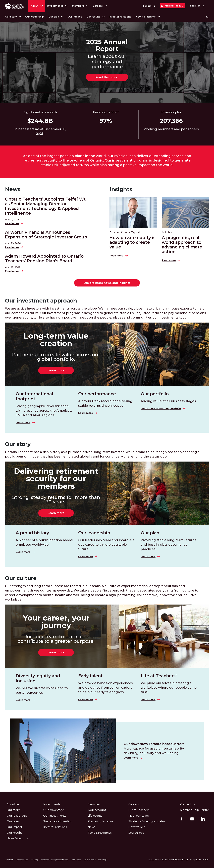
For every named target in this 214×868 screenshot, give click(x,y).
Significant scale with (40, 112)
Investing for (171, 112)
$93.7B (40, 121)
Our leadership (35, 17)
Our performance (97, 394)
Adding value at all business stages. (169, 401)
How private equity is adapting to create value (132, 242)
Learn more (56, 370)
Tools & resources (100, 833)
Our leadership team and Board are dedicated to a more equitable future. (106, 545)
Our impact (75, 17)
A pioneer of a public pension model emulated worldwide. (44, 542)
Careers (98, 6)
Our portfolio (155, 394)
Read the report (107, 77)
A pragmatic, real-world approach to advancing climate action (182, 245)
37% (106, 121)
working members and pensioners (171, 129)
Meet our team (139, 816)
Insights (121, 189)
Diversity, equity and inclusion (38, 678)
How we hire (137, 827)
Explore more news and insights (107, 283)
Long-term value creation (56, 340)
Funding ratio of (106, 112)
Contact (9, 860)
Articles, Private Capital (125, 232)
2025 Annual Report (107, 45)
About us (13, 804)
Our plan (54, 17)
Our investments (55, 816)
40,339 (171, 121)
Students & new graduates (147, 821)
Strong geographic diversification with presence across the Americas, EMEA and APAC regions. (44, 411)
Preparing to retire (100, 821)
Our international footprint (34, 396)
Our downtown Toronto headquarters (154, 744)
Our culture (21, 578)
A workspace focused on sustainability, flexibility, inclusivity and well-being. (154, 751)
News (13, 189)
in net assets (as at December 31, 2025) (40, 131)
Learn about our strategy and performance (107, 61)
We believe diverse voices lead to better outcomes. (42, 690)
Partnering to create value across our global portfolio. (56, 357)
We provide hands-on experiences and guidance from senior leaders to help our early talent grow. (105, 688)
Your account (97, 810)
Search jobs (136, 833)
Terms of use (22, 860)
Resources (76, 860)
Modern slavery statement (55, 860)
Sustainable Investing (58, 821)
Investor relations (120, 17)
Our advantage (54, 810)
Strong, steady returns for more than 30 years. (56, 500)
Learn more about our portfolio (161, 408)
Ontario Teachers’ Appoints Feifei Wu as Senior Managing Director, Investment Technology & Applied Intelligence (46, 206)
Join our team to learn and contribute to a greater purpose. (56, 639)
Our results (93, 17)
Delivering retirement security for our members (56, 478)
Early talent (90, 676)
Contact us (188, 804)
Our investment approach (41, 301)
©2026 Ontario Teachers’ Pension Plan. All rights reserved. (179, 860)
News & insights (146, 17)
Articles (167, 232)
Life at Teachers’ (159, 676)
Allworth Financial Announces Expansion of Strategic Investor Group (46, 235)
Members (78, 6)
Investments (55, 6)
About (35, 6)
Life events (95, 816)
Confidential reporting (95, 860)
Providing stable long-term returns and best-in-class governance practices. (168, 545)
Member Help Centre (195, 810)
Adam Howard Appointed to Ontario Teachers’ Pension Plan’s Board (44, 258)
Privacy (35, 860)
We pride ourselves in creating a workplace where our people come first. (169, 688)
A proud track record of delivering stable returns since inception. (105, 403)
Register (197, 6)
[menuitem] (13, 17)
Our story (11, 17)
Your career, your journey (56, 622)
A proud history (32, 533)
